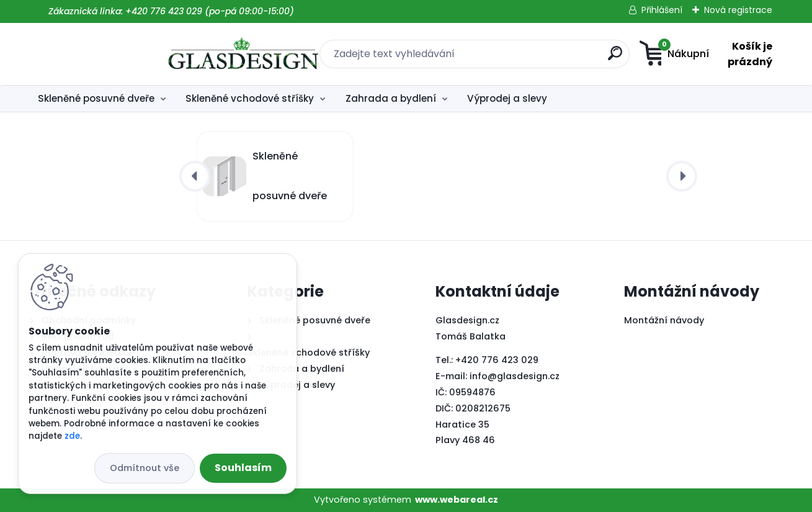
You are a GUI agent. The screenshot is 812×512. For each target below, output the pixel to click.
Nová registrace (738, 10)
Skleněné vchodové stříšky (250, 98)
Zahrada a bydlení (391, 98)
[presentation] (195, 176)
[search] (529, 58)
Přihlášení (662, 10)
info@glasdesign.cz (515, 376)
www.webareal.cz (457, 500)
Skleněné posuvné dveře (96, 98)
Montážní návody (664, 320)
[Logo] (106, 54)
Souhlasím (243, 468)
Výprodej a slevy (507, 98)
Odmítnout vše (145, 468)
